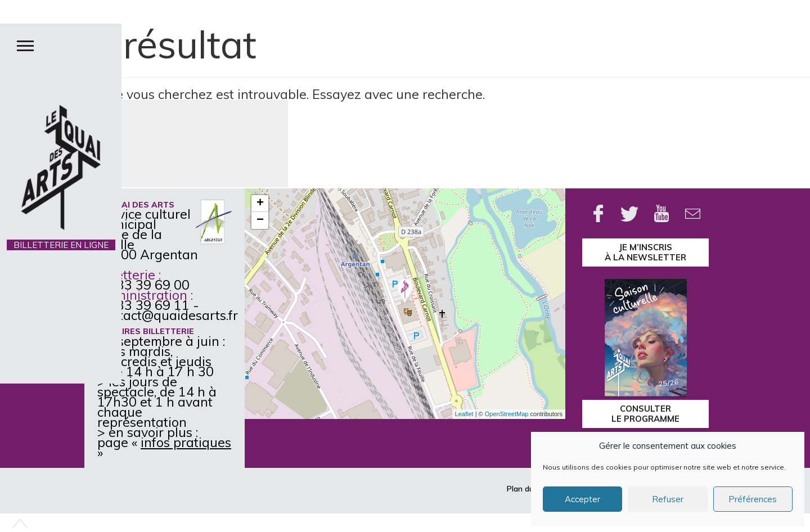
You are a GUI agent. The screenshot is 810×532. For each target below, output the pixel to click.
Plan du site (528, 489)
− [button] (260, 220)
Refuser (668, 499)
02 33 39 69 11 (143, 305)
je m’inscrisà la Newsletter (645, 252)
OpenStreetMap (507, 414)
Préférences (753, 499)
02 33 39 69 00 (143, 285)
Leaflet (464, 414)
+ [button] (260, 204)
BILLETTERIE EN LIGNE (61, 245)
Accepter (582, 499)
